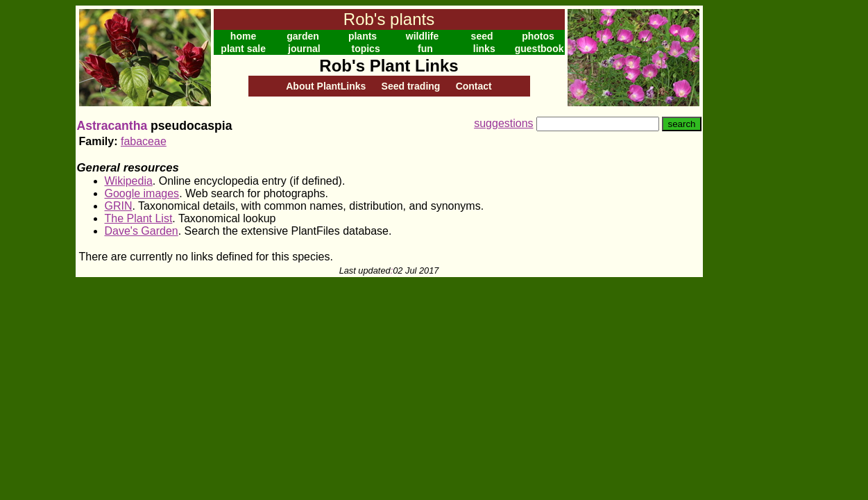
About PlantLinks (326, 86)
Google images (142, 193)
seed (482, 36)
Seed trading (411, 86)
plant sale (243, 49)
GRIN (119, 206)
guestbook (539, 49)
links (484, 49)
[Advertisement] (748, 214)
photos (538, 36)
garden (303, 36)
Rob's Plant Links (389, 66)
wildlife (422, 36)
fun (425, 49)
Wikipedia (129, 181)
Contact (474, 86)
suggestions (503, 123)
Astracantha (112, 126)
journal (304, 49)
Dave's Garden (142, 231)
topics (365, 49)
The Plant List (139, 218)
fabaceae (144, 141)
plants (363, 36)
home (243, 36)
